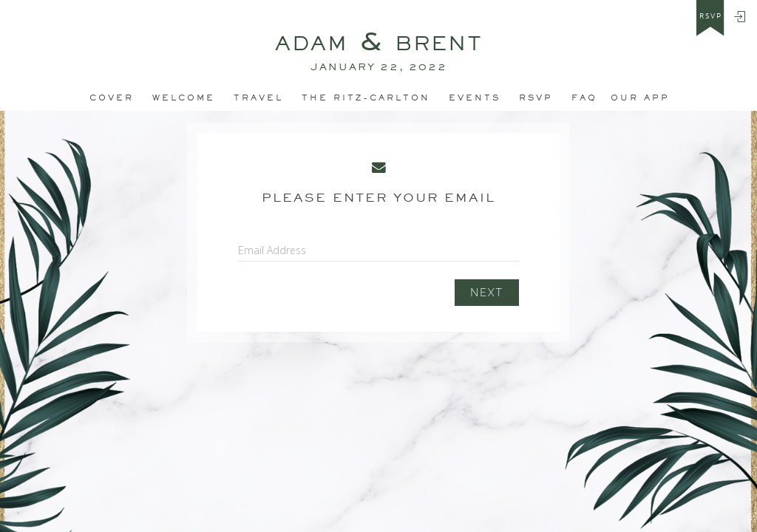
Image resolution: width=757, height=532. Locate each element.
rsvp (711, 16)
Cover (112, 98)
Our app (640, 98)
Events (475, 98)
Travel (258, 98)
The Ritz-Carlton (366, 98)
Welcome (184, 98)
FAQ (584, 98)
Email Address (272, 250)
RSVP (536, 98)
